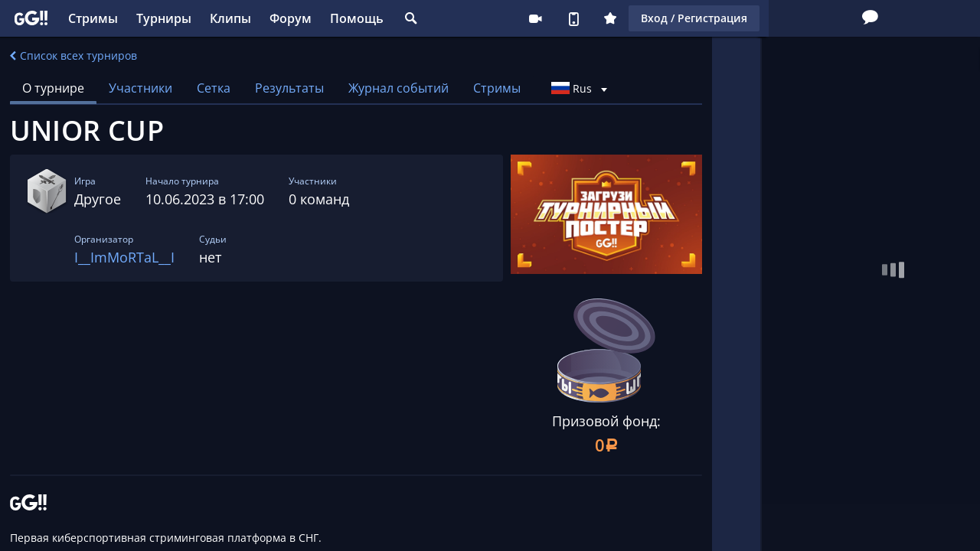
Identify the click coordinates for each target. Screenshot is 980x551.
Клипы (230, 18)
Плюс (722, 18)
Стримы (93, 18)
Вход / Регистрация (806, 18)
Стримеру (647, 18)
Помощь (357, 18)
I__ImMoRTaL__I (124, 257)
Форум (291, 18)
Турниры (164, 18)
